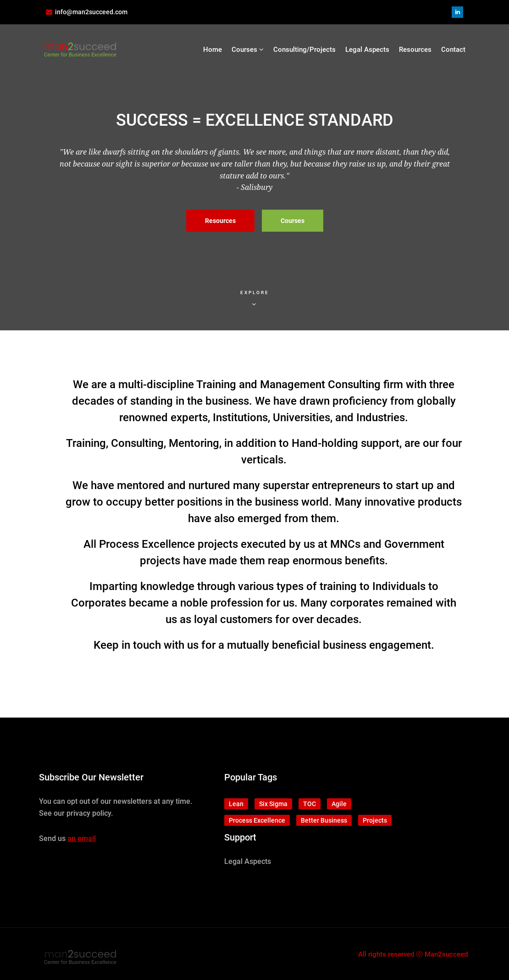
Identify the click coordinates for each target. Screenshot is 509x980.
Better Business (324, 820)
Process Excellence (257, 820)
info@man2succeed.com (91, 12)
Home (213, 50)
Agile (339, 804)
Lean (236, 804)
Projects (375, 820)
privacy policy (89, 813)
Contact (453, 50)
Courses (248, 50)
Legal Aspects (367, 50)
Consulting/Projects (304, 50)
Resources (415, 50)
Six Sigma (273, 804)
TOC (310, 804)
